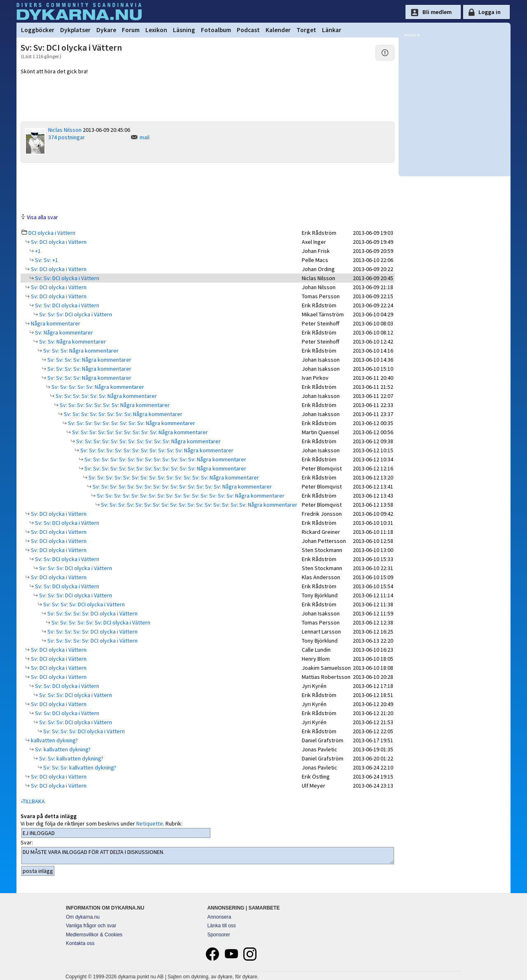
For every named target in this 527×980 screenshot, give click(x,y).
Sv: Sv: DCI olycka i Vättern (66, 278)
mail (145, 137)
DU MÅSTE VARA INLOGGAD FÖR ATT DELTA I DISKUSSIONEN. (208, 856)
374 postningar (66, 137)
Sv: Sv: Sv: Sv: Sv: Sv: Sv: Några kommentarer (114, 405)
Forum (131, 30)
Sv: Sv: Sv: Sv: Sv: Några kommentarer (97, 387)
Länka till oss (221, 926)
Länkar (332, 30)
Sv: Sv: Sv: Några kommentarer (80, 351)
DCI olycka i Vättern (52, 233)
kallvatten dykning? (54, 740)
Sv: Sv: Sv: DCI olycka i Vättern (75, 314)
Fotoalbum (216, 30)
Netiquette (150, 823)
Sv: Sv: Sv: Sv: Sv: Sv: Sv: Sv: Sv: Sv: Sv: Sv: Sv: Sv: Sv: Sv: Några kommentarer (190, 496)
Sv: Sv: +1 (46, 260)
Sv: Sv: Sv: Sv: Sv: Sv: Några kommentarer (106, 396)
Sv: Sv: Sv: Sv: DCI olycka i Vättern (83, 604)
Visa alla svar (42, 217)
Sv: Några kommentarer (63, 332)
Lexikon (156, 30)
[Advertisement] (208, 187)
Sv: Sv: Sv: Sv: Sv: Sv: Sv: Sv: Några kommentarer (122, 414)
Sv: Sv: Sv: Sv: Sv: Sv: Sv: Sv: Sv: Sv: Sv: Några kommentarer (148, 441)
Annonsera (219, 917)
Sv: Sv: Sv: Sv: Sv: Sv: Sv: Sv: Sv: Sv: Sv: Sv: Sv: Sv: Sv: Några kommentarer (182, 486)
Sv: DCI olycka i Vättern (58, 242)
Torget (306, 30)
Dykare (106, 30)
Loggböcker (38, 30)
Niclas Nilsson (65, 130)
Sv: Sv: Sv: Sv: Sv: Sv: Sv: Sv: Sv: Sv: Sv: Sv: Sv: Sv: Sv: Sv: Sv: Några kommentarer (198, 505)
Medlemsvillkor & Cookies (94, 935)
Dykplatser (75, 30)
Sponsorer (218, 935)
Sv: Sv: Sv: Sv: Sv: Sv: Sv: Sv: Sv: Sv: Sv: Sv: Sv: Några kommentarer (165, 459)
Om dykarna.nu (83, 917)
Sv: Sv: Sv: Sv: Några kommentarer (89, 360)
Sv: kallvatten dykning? (62, 749)
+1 (37, 251)
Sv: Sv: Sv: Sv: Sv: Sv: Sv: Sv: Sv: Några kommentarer (131, 423)
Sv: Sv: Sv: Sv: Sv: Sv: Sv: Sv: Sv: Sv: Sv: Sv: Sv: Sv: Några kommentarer (173, 477)
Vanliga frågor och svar (91, 926)
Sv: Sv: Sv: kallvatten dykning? (79, 767)
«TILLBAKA (33, 801)
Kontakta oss (80, 943)
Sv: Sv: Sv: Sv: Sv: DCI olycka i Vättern (92, 613)
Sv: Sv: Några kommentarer (72, 341)
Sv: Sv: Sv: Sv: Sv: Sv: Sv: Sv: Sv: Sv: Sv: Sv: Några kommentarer (156, 450)
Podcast (248, 30)
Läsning (184, 30)
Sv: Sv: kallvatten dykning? (71, 758)
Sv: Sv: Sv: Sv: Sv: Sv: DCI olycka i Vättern (100, 622)
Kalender (278, 30)
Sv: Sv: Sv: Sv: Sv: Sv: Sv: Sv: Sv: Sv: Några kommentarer (139, 432)
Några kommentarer (55, 323)
